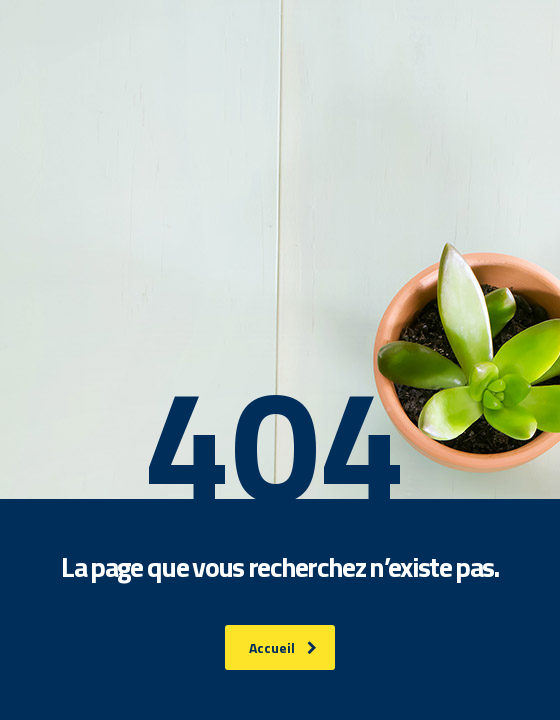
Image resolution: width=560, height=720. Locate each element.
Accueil (283, 647)
